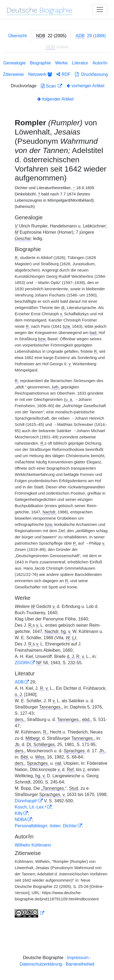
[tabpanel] (57, 490)
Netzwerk (40, 74)
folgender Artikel (55, 99)
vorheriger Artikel (85, 86)
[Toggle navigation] (100, 10)
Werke (61, 63)
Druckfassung (91, 74)
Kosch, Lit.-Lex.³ (31, 807)
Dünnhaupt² (26, 801)
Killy (19, 813)
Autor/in (100, 63)
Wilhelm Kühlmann (33, 845)
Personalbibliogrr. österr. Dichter (46, 826)
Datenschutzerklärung (41, 964)
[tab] (51, 36)
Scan (49, 86)
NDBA (21, 820)
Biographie (40, 63)
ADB (19, 682)
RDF (63, 74)
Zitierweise (13, 74)
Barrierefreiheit (80, 964)
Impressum (78, 958)
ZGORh (22, 663)
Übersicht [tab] (17, 36)
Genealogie (14, 63)
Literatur (80, 63)
